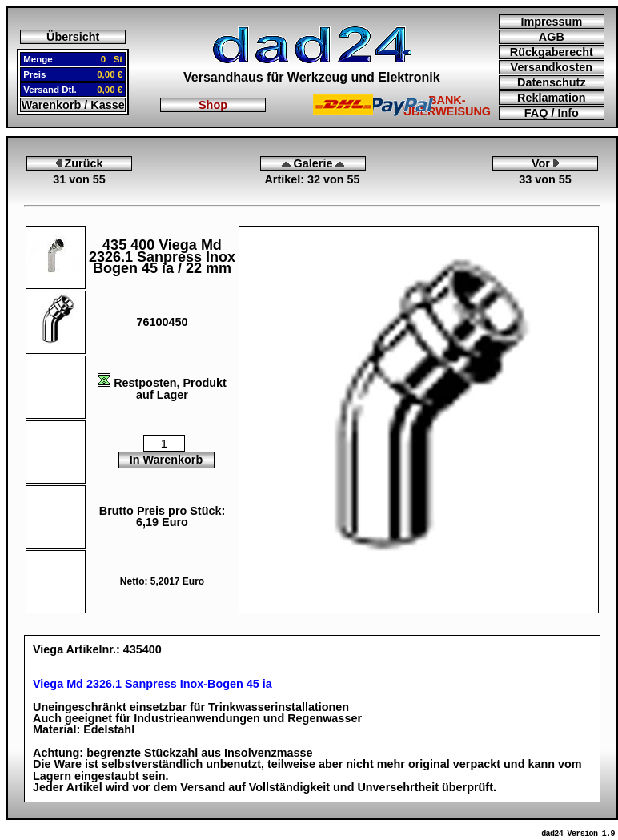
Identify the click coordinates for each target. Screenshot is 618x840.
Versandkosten (552, 67)
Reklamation (552, 98)
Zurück (80, 163)
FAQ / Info (552, 113)
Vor (545, 163)
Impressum (551, 22)
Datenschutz (552, 82)
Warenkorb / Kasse (73, 105)
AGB (552, 37)
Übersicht (73, 37)
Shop (213, 105)
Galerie (313, 163)
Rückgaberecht (552, 52)
